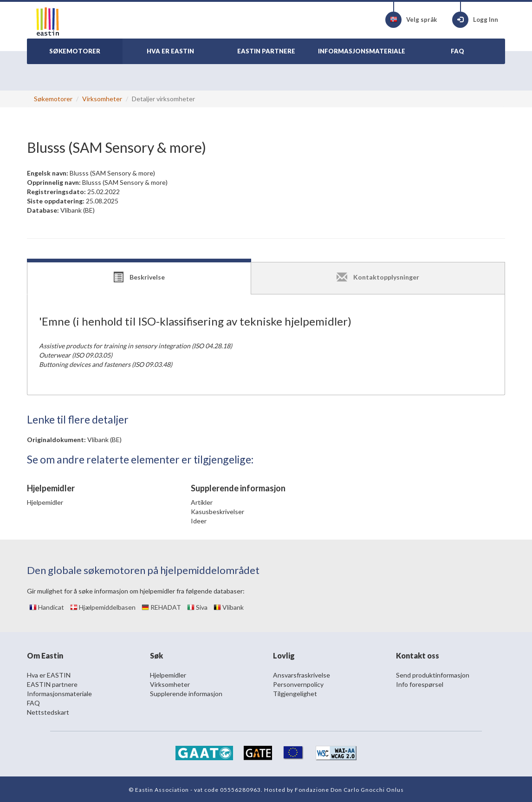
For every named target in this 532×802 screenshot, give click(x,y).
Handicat (47, 607)
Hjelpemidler (45, 502)
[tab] (139, 278)
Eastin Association (162, 790)
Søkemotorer (53, 99)
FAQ (33, 703)
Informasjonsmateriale (59, 694)
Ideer (199, 521)
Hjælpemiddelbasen (103, 607)
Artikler (202, 502)
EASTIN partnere (52, 684)
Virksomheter (102, 99)
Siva (197, 607)
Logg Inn (475, 20)
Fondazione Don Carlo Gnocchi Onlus (349, 790)
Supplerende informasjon (186, 694)
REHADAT (161, 607)
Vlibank (229, 607)
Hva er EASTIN (49, 675)
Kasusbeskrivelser (217, 512)
